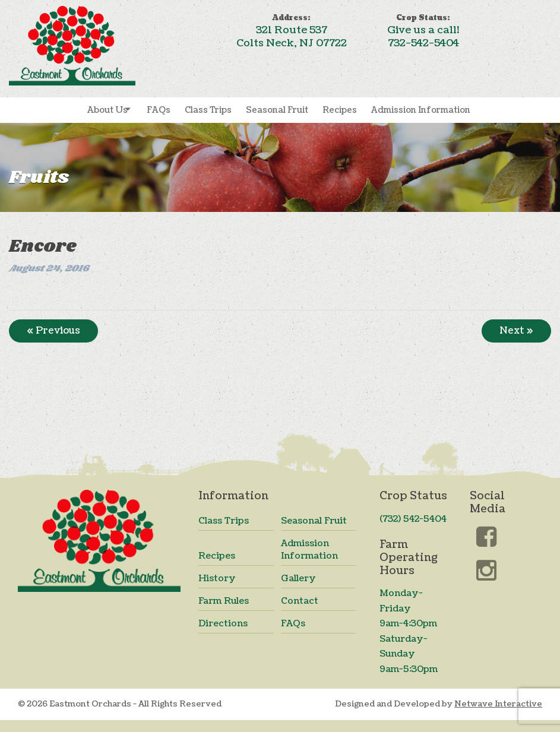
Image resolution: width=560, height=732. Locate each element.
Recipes (340, 110)
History (217, 579)
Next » (516, 331)
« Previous (53, 331)
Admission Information (421, 110)
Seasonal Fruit (277, 110)
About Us (107, 110)
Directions (223, 624)
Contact (300, 601)
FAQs (159, 110)
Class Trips (208, 110)
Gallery (298, 579)
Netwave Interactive (498, 704)
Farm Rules (224, 601)
